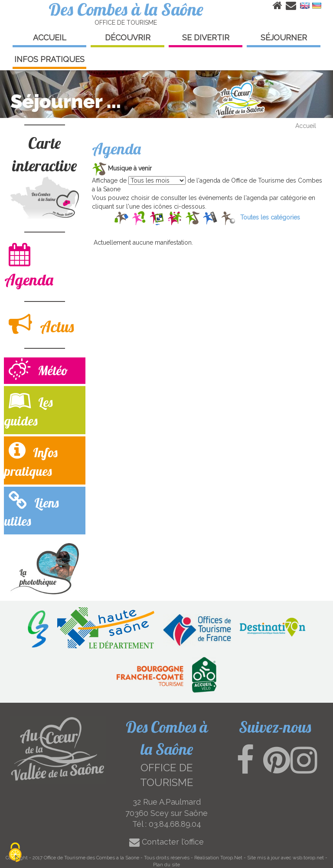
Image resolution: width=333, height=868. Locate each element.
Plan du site (166, 865)
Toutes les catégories (270, 217)
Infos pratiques (31, 460)
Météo (38, 370)
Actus (41, 324)
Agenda (29, 266)
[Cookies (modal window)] (15, 853)
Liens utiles (31, 510)
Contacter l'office (166, 842)
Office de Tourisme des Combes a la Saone (91, 858)
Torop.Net (231, 858)
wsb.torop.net (308, 858)
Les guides (28, 409)
